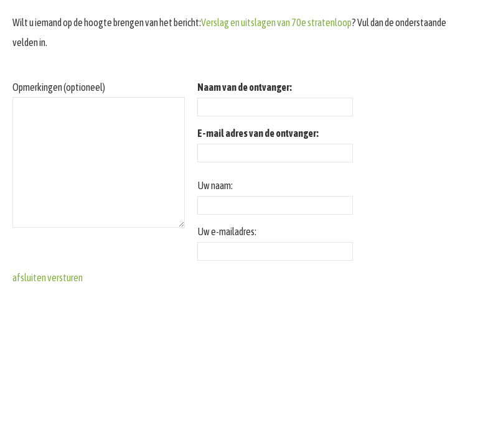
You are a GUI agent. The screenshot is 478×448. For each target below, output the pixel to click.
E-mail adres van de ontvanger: (258, 133)
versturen (65, 278)
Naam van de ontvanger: (245, 87)
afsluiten (29, 278)
